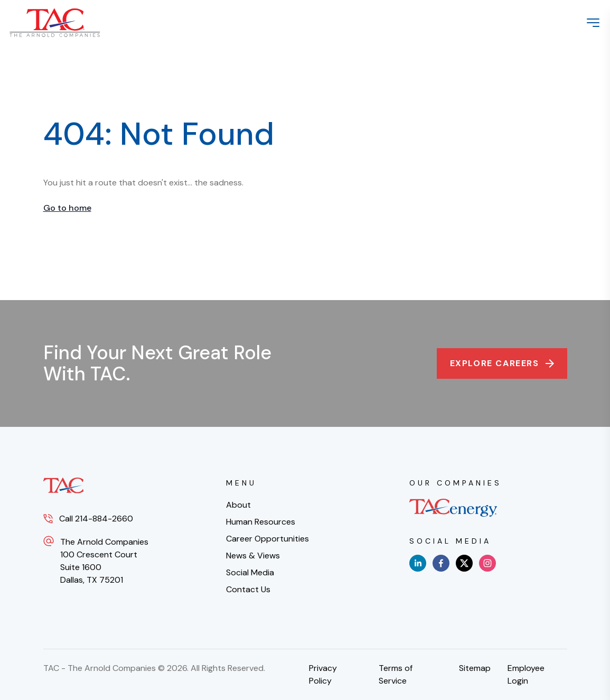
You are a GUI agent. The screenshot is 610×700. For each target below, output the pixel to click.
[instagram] (487, 563)
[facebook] (441, 563)
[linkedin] (418, 563)
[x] (464, 563)
